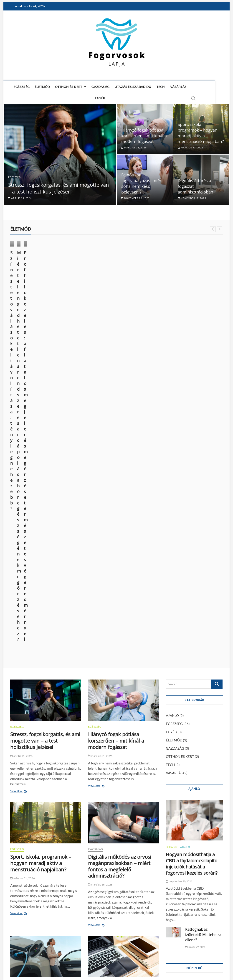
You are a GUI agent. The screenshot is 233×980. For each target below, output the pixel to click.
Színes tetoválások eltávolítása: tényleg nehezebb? (29, 285)
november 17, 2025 (192, 196)
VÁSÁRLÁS (177, 87)
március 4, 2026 (99, 649)
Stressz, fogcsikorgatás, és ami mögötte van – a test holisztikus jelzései (59, 186)
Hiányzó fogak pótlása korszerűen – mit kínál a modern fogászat (144, 134)
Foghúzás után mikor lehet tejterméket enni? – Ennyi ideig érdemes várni (189, 631)
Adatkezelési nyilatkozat (206, 964)
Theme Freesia (61, 965)
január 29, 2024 (195, 591)
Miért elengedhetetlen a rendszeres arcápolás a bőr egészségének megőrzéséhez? (88, 288)
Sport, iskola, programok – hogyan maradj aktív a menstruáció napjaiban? (201, 131)
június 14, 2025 (21, 298)
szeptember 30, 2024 (179, 525)
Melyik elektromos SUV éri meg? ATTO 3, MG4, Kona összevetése (41, 641)
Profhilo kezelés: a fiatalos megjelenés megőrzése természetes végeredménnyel (143, 288)
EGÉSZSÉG (21, 87)
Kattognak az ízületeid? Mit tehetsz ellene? (203, 578)
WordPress (79, 965)
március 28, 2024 (132, 303)
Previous (213, 227)
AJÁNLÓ (172, 359)
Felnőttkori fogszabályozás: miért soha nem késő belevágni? (142, 181)
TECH (160, 87)
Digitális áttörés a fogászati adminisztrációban (119, 754)
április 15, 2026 (20, 196)
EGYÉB (196, 87)
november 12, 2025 (24, 889)
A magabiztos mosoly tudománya (113, 877)
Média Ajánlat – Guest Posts (147, 964)
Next (219, 227)
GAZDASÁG (100, 87)
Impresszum (177, 964)
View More (17, 435)
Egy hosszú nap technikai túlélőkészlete (117, 637)
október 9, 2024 (76, 303)
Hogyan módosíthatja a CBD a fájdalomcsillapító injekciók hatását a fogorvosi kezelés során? (192, 507)
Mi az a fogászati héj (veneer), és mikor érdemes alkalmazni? (45, 877)
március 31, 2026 (134, 145)
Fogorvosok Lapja (23, 965)
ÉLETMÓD (41, 87)
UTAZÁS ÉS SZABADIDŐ (132, 87)
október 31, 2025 (100, 889)
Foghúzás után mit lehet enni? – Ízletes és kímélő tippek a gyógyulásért (189, 647)
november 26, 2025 (135, 196)
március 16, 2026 (100, 528)
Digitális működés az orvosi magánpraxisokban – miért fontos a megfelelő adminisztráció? (120, 510)
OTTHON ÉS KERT (68, 87)
